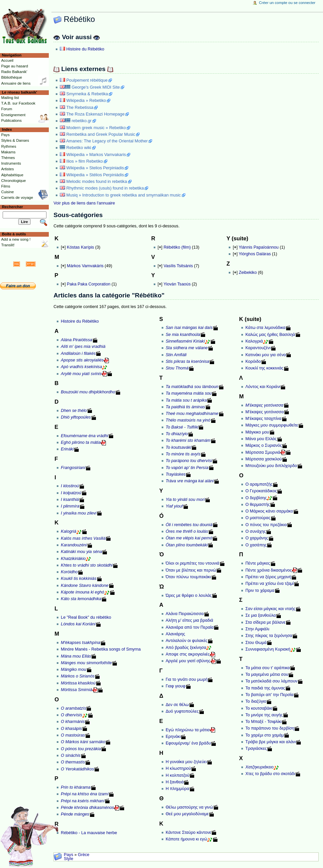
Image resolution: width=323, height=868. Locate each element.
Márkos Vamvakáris (85, 266)
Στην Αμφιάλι (257, 629)
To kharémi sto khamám (188, 440)
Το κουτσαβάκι (259, 708)
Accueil (7, 60)
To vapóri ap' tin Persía (187, 468)
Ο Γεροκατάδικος (261, 491)
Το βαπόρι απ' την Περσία (269, 695)
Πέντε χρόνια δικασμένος (269, 570)
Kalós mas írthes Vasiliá (83, 538)
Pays (68, 855)
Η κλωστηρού (178, 768)
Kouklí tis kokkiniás (79, 579)
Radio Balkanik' (14, 72)
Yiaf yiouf (174, 506)
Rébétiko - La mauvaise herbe (89, 833)
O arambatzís (73, 708)
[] (63, 247)
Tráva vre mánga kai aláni (190, 481)
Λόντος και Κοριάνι (263, 387)
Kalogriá (69, 531)
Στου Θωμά (256, 643)
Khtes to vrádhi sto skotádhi (87, 565)
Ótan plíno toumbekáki (187, 545)
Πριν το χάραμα (260, 591)
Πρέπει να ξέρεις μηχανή (268, 577)
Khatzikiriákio (73, 559)
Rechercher (13, 207)
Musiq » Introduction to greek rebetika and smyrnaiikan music (124, 195)
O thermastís (73, 762)
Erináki (67, 449)
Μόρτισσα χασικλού (264, 459)
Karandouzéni (74, 545)
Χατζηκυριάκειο (259, 767)
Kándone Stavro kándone (84, 586)
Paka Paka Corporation (88, 284)
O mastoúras (73, 735)
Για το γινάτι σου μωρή (187, 679)
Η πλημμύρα (177, 789)
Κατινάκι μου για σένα (266, 355)
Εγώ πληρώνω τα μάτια (188, 730)
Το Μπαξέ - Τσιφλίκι (263, 722)
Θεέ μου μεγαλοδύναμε (187, 814)
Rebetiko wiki (79, 148)
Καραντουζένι (258, 348)
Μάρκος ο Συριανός (264, 445)
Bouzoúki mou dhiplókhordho (88, 392)
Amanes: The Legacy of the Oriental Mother (107, 141)
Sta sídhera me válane (187, 348)
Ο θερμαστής (258, 505)
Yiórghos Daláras (255, 254)
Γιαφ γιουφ (176, 686)
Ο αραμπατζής (259, 484)
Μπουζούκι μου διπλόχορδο (271, 466)
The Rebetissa (80, 108)
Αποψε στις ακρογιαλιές (188, 654)
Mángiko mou (73, 670)
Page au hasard (14, 66)
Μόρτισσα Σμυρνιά (263, 452)
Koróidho (69, 572)
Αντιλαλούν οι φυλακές (187, 641)
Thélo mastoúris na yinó (188, 420)
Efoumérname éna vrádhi (84, 436)
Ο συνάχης (256, 531)
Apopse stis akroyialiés (82, 360)
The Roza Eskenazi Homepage (96, 114)
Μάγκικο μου (257, 432)
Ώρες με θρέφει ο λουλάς (189, 595)
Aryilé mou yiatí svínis (81, 374)
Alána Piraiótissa (77, 340)
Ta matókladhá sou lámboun (192, 387)
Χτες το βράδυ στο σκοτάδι (270, 774)
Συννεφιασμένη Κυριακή (268, 649)
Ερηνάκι (173, 737)
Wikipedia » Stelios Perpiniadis (95, 168)
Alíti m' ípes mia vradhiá (83, 347)
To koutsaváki (178, 447)
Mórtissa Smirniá (76, 690)
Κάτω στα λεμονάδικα (265, 328)
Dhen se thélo (74, 411)
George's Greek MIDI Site (96, 87)
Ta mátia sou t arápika (186, 400)
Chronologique (13, 181)
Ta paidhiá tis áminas (185, 407)
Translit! (8, 245)
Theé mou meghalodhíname (192, 414)
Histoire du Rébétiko (85, 49)
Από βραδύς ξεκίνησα (186, 648)
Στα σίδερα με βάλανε (265, 622)
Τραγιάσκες (256, 749)
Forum (6, 109)
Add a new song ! (16, 239)
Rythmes (8, 146)
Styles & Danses (15, 140)
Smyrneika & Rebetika (87, 94)
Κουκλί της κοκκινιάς (264, 368)
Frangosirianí (73, 468)
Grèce (84, 855)
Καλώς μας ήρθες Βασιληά (270, 335)
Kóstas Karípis (80, 247)
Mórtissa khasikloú (78, 683)
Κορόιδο (253, 361)
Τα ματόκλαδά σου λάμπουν (271, 681)
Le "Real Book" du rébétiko (86, 617)
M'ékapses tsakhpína (81, 643)
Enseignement (13, 115)
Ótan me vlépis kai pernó (189, 538)
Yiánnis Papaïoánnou (259, 247)
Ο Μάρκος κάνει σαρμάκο (269, 511)
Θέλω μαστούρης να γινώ (189, 807)
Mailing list (10, 98)
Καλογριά (254, 341)
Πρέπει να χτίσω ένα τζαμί (270, 584)
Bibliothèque (11, 77)
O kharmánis (73, 722)
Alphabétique (12, 175)
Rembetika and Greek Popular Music (101, 134)
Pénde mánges (75, 814)
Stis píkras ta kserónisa (187, 361)
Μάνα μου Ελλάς (261, 439)
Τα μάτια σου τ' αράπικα (268, 668)
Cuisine (7, 192)
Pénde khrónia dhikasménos (87, 808)
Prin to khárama (76, 787)
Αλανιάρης (175, 634)
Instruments (11, 163)
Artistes (7, 169)
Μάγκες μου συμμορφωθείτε (272, 425)
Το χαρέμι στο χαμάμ (265, 735)
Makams (8, 152)
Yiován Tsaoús (177, 284)
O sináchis (71, 755)
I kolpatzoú (71, 493)
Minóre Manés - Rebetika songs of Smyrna (101, 649)
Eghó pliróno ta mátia (81, 442)
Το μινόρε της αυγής (264, 715)
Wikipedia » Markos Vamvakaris (96, 155)
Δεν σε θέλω (177, 705)
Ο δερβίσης (256, 498)
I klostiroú (70, 486)
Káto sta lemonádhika (81, 599)
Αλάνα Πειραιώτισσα (185, 614)
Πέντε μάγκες (258, 563)
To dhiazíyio (177, 434)
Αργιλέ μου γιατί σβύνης (188, 661)
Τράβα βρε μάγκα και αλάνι (271, 742)
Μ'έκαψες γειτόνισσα (265, 412)
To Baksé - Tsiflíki (182, 427)
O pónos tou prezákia (81, 749)
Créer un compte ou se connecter (287, 3)
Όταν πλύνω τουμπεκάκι (188, 577)
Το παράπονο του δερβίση (270, 728)
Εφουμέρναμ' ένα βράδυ (188, 743)
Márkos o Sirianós (78, 676)
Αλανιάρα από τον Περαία (190, 627)
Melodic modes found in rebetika (97, 182)
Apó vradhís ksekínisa (81, 367)
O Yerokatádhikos (77, 769)
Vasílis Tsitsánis (178, 266)
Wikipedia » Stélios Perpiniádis (95, 175)
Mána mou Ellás (76, 656)
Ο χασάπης (256, 545)
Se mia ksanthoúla (183, 335)
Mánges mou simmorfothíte (86, 663)
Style (68, 859)
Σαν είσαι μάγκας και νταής (270, 609)
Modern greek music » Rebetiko (96, 128)
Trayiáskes (176, 474)
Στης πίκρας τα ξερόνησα (269, 636)
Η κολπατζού (178, 775)
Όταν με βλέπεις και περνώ (191, 570)
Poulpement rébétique (87, 80)
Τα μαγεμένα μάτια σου (267, 674)
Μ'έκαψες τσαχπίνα (263, 419)
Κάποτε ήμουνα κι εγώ (186, 839)
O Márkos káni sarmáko (83, 742)
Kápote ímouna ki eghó (82, 592)
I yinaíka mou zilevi (79, 513)
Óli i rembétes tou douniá (189, 525)
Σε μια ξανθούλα (261, 615)
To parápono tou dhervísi (189, 461)
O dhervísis (71, 715)
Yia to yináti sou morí (185, 500)
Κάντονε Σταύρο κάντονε (188, 832)
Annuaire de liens (16, 83)
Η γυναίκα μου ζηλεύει (186, 762)
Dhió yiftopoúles (76, 417)
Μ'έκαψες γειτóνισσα (264, 405)
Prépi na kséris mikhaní (83, 801)
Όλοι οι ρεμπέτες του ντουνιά (193, 563)
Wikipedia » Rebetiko (86, 101)
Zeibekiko (248, 273)
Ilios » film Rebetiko (85, 161)
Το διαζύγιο (256, 701)
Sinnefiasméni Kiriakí (185, 341)
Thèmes (8, 158)
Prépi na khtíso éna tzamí (85, 794)
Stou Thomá (177, 368)
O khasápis (71, 729)
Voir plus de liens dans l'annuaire (84, 203)
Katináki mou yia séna (81, 552)
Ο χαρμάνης (257, 538)
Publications (11, 120)
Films (5, 186)
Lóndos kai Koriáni (78, 624)
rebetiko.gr (82, 121)
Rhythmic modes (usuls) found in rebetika (105, 188)
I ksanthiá (70, 500)
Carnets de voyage (17, 197)
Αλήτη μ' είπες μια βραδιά (189, 620)
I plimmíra (70, 506)
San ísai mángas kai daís (189, 328)
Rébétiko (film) (177, 247)
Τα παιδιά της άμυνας (265, 688)
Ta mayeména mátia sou (189, 393)
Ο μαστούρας (258, 518)
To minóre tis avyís (183, 454)
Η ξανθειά (175, 782)
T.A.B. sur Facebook (18, 103)
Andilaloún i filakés (78, 354)
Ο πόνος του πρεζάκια (266, 525)
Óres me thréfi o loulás (187, 531)
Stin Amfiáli (176, 355)
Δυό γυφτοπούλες (182, 711)
